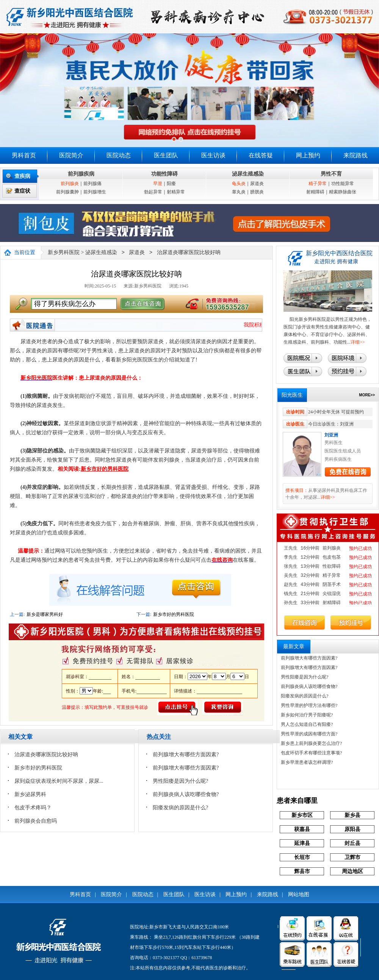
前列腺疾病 (81, 174)
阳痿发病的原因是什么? (180, 808)
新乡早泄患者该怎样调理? (307, 762)
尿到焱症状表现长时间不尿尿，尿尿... (59, 781)
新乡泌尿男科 (30, 794)
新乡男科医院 (64, 253)
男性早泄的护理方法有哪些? (309, 705)
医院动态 (119, 155)
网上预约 (308, 155)
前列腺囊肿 (67, 192)
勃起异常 (153, 192)
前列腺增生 (95, 192)
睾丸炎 (239, 192)
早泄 (158, 184)
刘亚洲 (331, 435)
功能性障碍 (164, 174)
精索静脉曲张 (343, 192)
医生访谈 (213, 155)
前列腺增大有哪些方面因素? (186, 755)
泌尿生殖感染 (248, 174)
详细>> (358, 342)
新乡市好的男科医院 (174, 614)
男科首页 (24, 155)
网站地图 (299, 894)
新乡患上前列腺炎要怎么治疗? (311, 743)
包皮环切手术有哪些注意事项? (311, 753)
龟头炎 (239, 184)
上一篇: (17, 614)
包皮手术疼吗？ (33, 808)
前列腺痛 (92, 184)
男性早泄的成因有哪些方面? (309, 734)
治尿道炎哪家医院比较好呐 (189, 253)
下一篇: (144, 614)
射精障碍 (315, 192)
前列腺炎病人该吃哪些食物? (186, 794)
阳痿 (171, 184)
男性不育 (331, 174)
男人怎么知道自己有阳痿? (307, 724)
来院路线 (356, 155)
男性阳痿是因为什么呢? (180, 781)
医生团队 (166, 155)
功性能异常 (343, 184)
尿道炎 (257, 184)
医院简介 (71, 155)
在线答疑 (261, 155)
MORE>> (367, 395)
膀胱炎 (257, 192)
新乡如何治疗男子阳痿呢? (307, 715)
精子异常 (318, 184)
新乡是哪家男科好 (45, 614)
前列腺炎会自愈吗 (36, 821)
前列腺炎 (70, 184)
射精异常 (176, 192)
